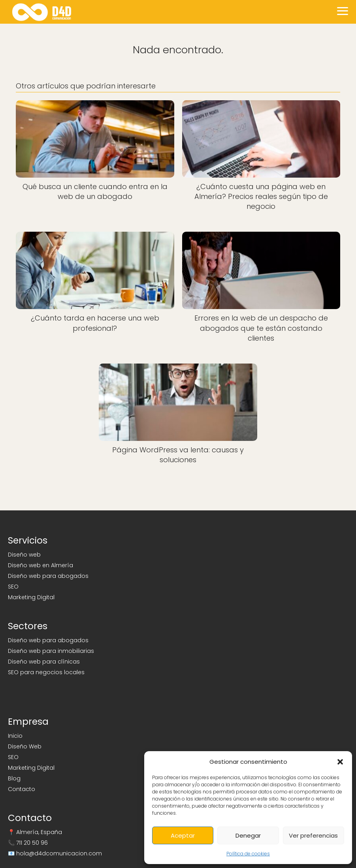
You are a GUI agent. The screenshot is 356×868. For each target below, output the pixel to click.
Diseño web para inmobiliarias (51, 651)
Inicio (15, 736)
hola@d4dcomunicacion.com (59, 853)
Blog (14, 778)
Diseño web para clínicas (44, 662)
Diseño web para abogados (48, 576)
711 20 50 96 (32, 843)
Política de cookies (248, 854)
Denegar (248, 835)
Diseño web (24, 555)
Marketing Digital (31, 597)
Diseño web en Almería (40, 565)
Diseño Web (25, 746)
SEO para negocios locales (46, 672)
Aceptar (183, 835)
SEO (13, 587)
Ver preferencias (313, 835)
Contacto (22, 789)
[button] (340, 762)
